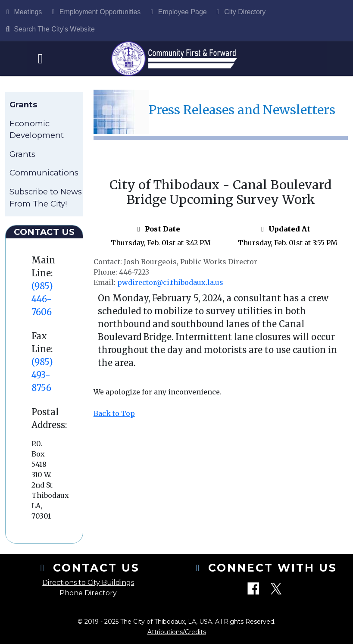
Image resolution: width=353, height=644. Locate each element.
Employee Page (177, 12)
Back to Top (114, 413)
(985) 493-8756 (42, 375)
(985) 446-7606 (42, 299)
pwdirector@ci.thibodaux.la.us (170, 282)
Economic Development (37, 130)
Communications (44, 173)
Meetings (23, 12)
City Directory (240, 12)
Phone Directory (88, 593)
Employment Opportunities (95, 12)
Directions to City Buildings (88, 583)
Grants (22, 154)
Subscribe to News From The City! (46, 198)
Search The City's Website (49, 29)
